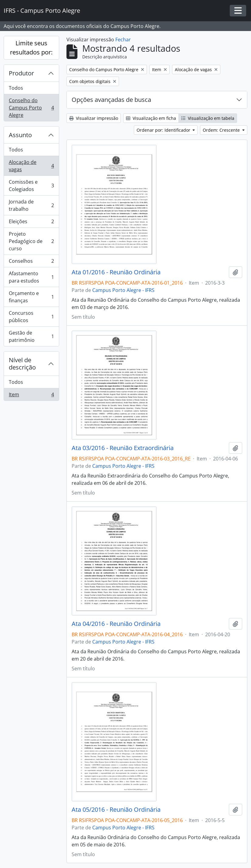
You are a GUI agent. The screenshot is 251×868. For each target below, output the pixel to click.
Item (31, 396)
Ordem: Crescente (222, 130)
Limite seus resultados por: (31, 48)
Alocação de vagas (31, 166)
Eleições (31, 223)
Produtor (21, 73)
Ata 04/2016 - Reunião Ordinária (116, 624)
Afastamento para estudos (31, 277)
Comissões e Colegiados (31, 186)
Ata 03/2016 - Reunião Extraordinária (123, 448)
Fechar (123, 40)
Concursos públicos (31, 317)
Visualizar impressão (94, 118)
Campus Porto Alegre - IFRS (123, 290)
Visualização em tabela (208, 118)
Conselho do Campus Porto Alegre (31, 108)
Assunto (20, 135)
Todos (16, 88)
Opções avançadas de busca (111, 100)
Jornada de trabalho (31, 205)
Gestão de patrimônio (31, 336)
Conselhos (31, 262)
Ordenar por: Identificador (164, 130)
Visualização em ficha (151, 118)
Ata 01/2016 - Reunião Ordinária (116, 272)
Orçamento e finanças (31, 297)
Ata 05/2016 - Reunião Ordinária (116, 810)
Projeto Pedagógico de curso (31, 241)
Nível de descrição (22, 364)
